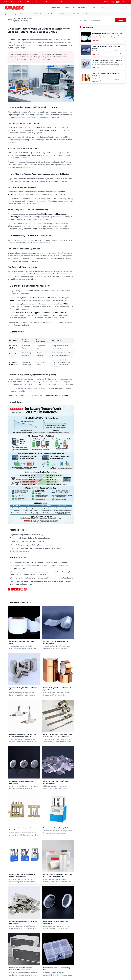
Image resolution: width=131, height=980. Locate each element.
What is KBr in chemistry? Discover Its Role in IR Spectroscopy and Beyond (38, 562)
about (106, 2)
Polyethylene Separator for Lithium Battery (27, 535)
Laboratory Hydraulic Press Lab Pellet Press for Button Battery (22, 875)
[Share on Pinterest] (19, 589)
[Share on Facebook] (9, 589)
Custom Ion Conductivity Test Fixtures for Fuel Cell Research (24, 829)
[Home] (5, 14)
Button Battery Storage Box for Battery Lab (57, 969)
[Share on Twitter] (15, 589)
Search (120, 20)
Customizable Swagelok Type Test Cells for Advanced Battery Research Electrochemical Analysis (23, 735)
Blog (112, 2)
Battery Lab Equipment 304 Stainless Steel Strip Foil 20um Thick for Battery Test (58, 735)
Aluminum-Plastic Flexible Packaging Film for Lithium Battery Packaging (57, 875)
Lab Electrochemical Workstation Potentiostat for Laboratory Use (21, 969)
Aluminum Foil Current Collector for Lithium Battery (30, 538)
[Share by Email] (22, 589)
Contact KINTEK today (16, 395)
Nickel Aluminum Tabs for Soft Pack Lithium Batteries (56, 782)
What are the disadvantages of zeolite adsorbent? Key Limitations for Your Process (42, 578)
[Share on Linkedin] (12, 589)
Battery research (25, 14)
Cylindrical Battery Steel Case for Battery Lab (27, 541)
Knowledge (70, 8)
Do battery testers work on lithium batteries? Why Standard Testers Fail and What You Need (60, 14)
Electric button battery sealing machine (57, 828)
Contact (94, 8)
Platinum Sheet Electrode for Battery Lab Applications (23, 922)
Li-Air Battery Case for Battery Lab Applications (21, 782)
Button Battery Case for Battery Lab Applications (56, 922)
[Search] (125, 8)
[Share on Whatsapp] (25, 589)
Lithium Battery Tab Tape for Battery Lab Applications (30, 545)
